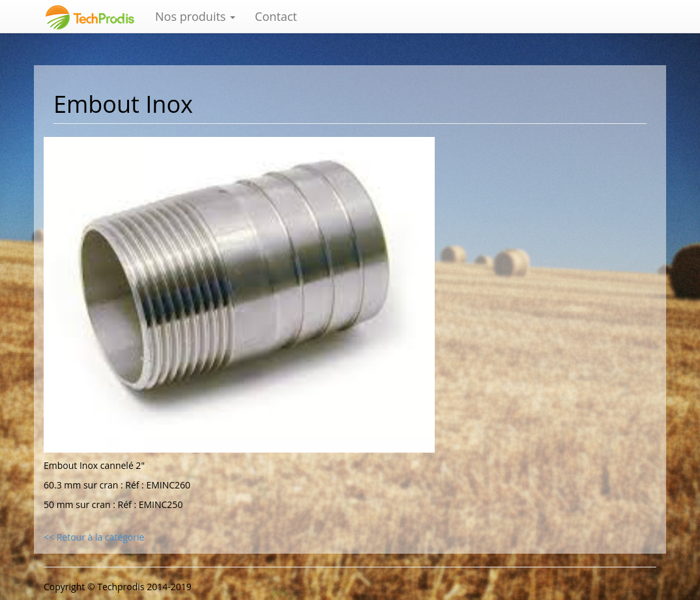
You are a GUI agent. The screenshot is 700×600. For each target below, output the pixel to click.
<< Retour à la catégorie (94, 537)
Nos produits (195, 16)
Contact (276, 16)
